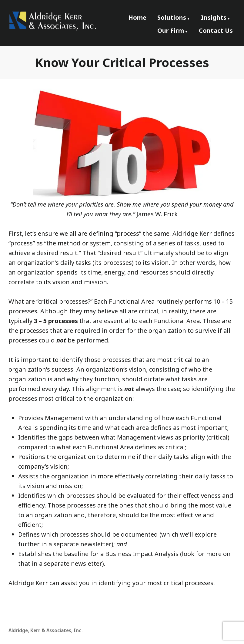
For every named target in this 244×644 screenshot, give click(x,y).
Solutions (172, 17)
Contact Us (216, 30)
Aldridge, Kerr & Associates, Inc (45, 630)
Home (137, 17)
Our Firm (171, 30)
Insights (214, 17)
